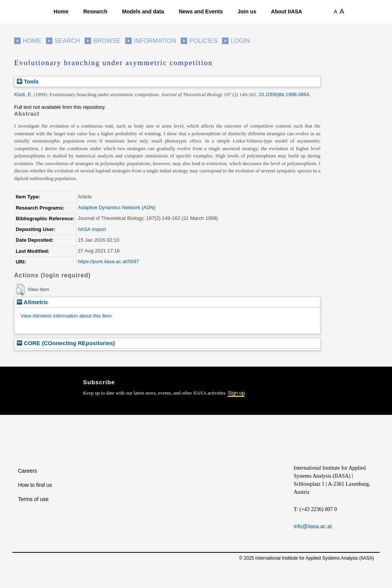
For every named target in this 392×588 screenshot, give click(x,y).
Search (67, 41)
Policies (204, 41)
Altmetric (33, 302)
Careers (28, 471)
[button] (20, 290)
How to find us (35, 485)
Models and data (143, 11)
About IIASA (287, 11)
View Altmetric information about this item (66, 316)
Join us (247, 11)
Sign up (236, 393)
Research (95, 11)
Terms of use (33, 499)
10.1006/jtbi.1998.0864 (284, 94)
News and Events (201, 11)
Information (155, 41)
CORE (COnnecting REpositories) (66, 343)
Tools (28, 81)
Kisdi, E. (23, 94)
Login (240, 41)
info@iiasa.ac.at (313, 526)
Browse (107, 41)
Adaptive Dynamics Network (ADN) (117, 207)
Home (61, 11)
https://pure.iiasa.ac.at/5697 (109, 261)
